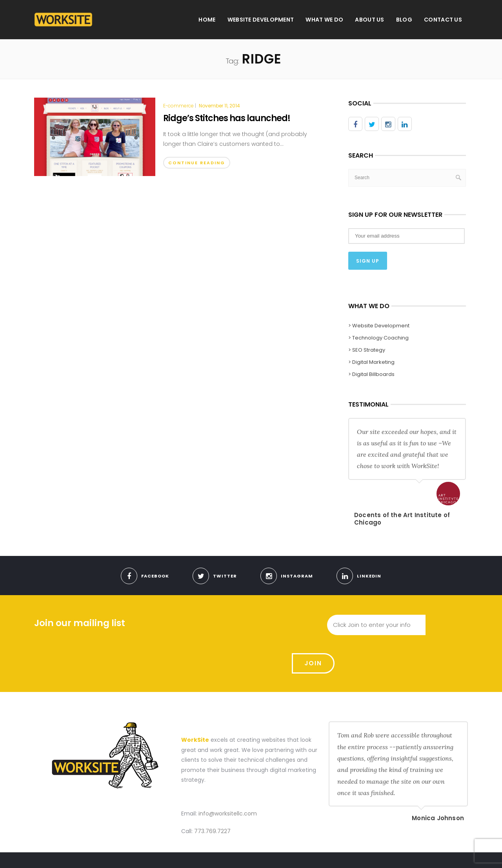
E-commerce (178, 106)
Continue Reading (197, 163)
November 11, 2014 (219, 106)
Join (447, 625)
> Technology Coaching (378, 337)
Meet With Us (381, 853)
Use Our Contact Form (434, 853)
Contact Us (443, 20)
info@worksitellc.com (228, 775)
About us (369, 20)
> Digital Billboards (371, 374)
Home (207, 20)
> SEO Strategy (367, 350)
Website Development (261, 20)
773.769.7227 (212, 794)
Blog (404, 20)
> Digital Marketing (371, 362)
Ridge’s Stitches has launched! (227, 118)
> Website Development (379, 325)
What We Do (324, 20)
